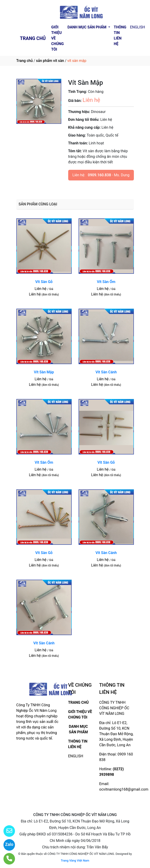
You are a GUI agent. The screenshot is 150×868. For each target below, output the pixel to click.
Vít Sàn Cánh (106, 372)
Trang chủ (25, 61)
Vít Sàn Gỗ (44, 282)
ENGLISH (137, 27)
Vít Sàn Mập (44, 372)
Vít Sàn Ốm (106, 282)
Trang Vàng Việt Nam (75, 860)
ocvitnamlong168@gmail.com (124, 789)
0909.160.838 (99, 175)
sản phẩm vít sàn (50, 61)
